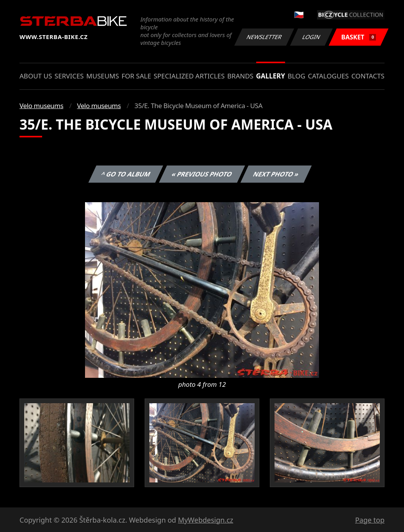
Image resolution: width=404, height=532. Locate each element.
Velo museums (41, 106)
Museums (103, 76)
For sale (136, 76)
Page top (370, 520)
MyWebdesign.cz (206, 520)
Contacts (368, 76)
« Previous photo (202, 174)
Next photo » (276, 174)
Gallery (271, 76)
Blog (297, 76)
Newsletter (264, 37)
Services (69, 76)
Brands (240, 76)
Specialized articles (189, 76)
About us (36, 76)
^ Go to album (126, 174)
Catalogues (328, 76)
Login (312, 37)
